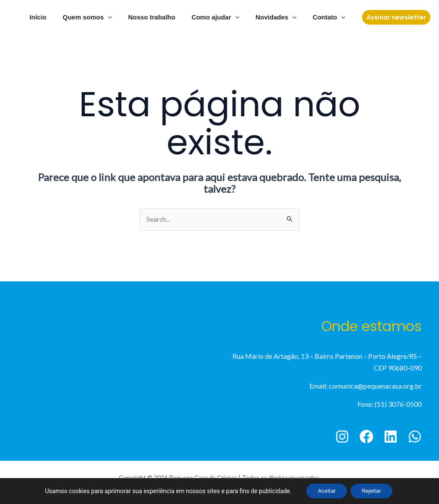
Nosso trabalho (163, 17)
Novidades (281, 17)
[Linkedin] (391, 437)
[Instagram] (342, 437)
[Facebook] (366, 437)
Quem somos (102, 17)
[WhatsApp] (415, 437)
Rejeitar (374, 491)
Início (56, 17)
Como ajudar (224, 17)
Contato (331, 17)
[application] (122, 17)
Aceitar (324, 491)
